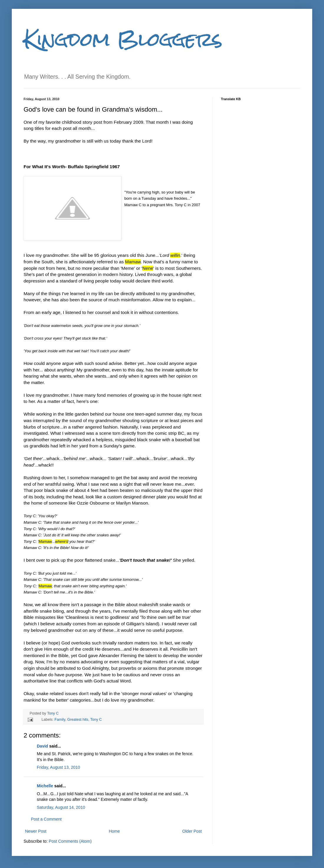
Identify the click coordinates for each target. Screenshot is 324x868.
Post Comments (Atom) (70, 841)
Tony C (53, 713)
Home (114, 831)
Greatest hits (78, 720)
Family (60, 720)
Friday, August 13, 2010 (58, 767)
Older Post (192, 831)
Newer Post (36, 831)
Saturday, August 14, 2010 (61, 807)
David (42, 746)
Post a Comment (46, 819)
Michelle (45, 786)
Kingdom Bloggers (123, 39)
